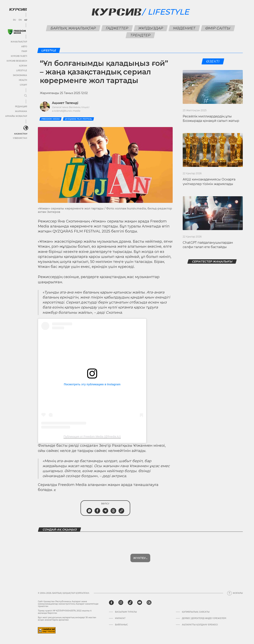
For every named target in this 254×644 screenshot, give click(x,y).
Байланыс (121, 625)
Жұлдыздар (151, 28)
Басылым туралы (126, 612)
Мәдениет (184, 28)
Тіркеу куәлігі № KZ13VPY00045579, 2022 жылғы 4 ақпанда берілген (65, 612)
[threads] (149, 603)
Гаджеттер (117, 28)
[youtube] (140, 603)
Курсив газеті (19, 56)
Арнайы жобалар (16, 116)
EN (20, 20)
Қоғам (23, 66)
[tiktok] (130, 603)
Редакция (21, 107)
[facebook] (111, 603)
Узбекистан (20, 138)
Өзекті (213, 61)
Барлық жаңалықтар (73, 28)
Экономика (20, 75)
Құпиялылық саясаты (196, 612)
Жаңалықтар (19, 42)
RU (15, 20)
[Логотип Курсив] (18, 9)
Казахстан (21, 134)
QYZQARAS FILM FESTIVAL (78, 119)
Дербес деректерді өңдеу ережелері (204, 618)
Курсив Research (17, 61)
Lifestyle (22, 71)
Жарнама (21, 111)
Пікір (24, 51)
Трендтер (140, 35)
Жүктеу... (140, 558)
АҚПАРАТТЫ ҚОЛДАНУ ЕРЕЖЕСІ (200, 625)
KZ (26, 20)
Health (23, 80)
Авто (24, 47)
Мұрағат (120, 618)
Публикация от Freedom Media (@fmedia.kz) (92, 437)
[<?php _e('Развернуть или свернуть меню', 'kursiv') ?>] (26, 128)
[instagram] (121, 603)
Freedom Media (50, 119)
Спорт (23, 85)
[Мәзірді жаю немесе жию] (26, 96)
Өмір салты (218, 28)
